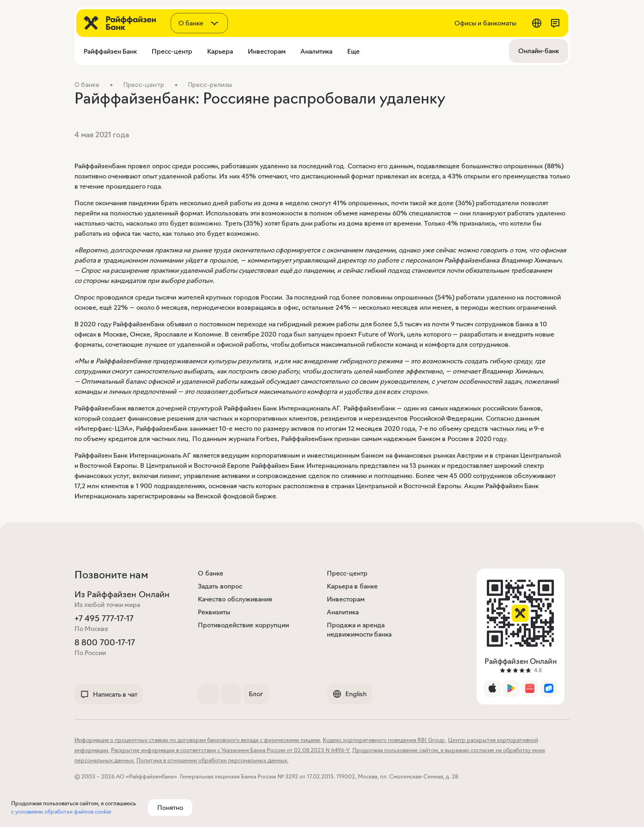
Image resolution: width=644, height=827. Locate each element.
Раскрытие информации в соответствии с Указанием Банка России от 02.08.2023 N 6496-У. (231, 750)
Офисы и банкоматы (485, 23)
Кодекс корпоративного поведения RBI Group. (384, 740)
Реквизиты (214, 612)
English (350, 694)
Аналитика (343, 612)
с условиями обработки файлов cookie (61, 812)
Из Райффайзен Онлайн (122, 594)
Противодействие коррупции (243, 625)
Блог (256, 694)
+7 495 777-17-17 (104, 619)
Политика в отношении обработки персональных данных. (212, 760)
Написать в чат (109, 694)
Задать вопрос (220, 586)
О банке (211, 573)
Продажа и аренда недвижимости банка (359, 630)
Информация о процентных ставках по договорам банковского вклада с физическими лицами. (198, 740)
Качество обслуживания (235, 599)
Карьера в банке (352, 586)
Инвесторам (346, 599)
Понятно (170, 808)
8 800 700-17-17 (105, 643)
